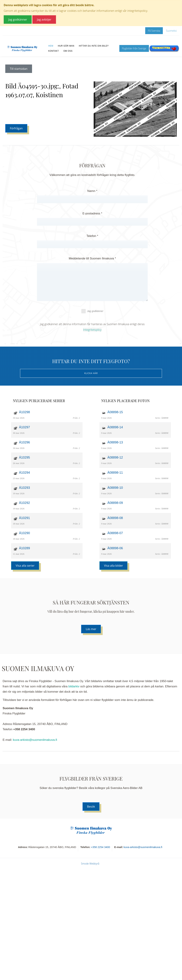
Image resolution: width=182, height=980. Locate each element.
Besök (91, 807)
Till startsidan (19, 69)
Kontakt (54, 51)
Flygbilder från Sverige (134, 48)
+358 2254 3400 (100, 847)
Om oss (68, 51)
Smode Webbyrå (90, 864)
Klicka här (91, 373)
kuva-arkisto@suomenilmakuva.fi (35, 740)
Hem (51, 46)
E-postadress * (92, 213)
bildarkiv (74, 686)
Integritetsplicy (92, 330)
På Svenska (154, 31)
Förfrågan (16, 128)
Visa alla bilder (113, 566)
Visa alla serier (25, 566)
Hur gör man (66, 46)
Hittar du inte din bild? (94, 46)
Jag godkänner (92, 311)
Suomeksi (171, 31)
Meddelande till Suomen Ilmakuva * (92, 258)
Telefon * (92, 236)
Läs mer (91, 629)
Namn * (92, 191)
